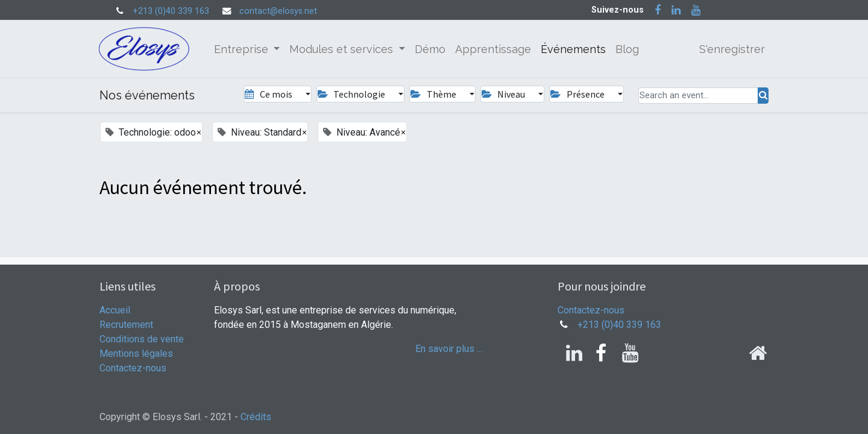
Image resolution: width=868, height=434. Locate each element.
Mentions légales (136, 354)
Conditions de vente (142, 339)
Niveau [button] (504, 94)
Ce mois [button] (269, 94)
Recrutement (126, 325)
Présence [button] (578, 94)
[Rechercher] (763, 96)
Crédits (256, 417)
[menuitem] (431, 49)
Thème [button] (434, 94)
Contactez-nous (133, 368)
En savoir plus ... (449, 349)
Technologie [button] (352, 94)
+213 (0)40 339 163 (171, 11)
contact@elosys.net (278, 11)
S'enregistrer (731, 49)
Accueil (115, 310)
